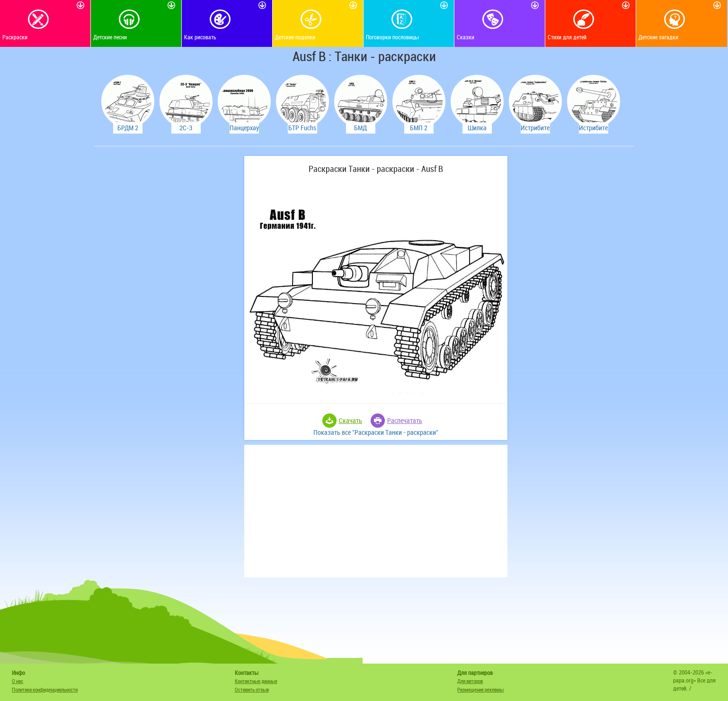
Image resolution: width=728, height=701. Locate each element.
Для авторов (470, 681)
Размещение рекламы (480, 689)
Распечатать (405, 420)
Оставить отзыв (252, 689)
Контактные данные (256, 681)
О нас (18, 681)
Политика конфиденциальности (45, 689)
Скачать (351, 420)
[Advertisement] (168, 298)
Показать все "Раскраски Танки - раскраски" (376, 432)
